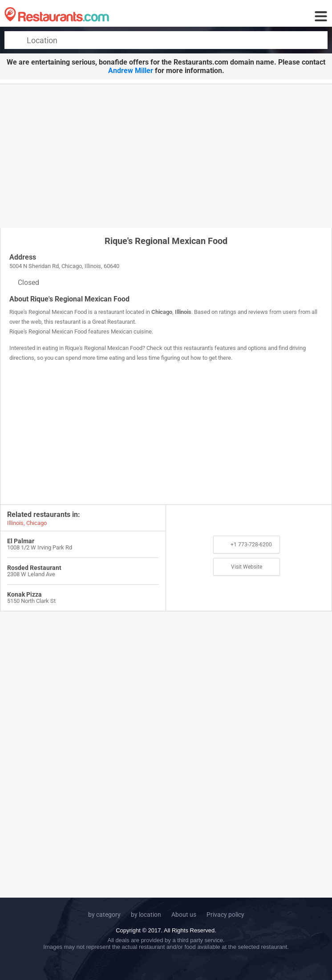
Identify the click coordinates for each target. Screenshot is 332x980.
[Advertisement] (166, 155)
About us (184, 915)
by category (104, 915)
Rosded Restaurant (34, 568)
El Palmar (21, 541)
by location (146, 915)
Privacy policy (225, 915)
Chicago (162, 312)
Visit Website (247, 567)
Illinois (183, 312)
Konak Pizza (24, 594)
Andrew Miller (131, 71)
